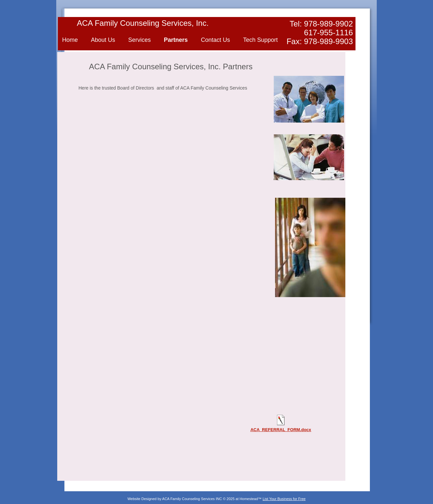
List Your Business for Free (284, 499)
